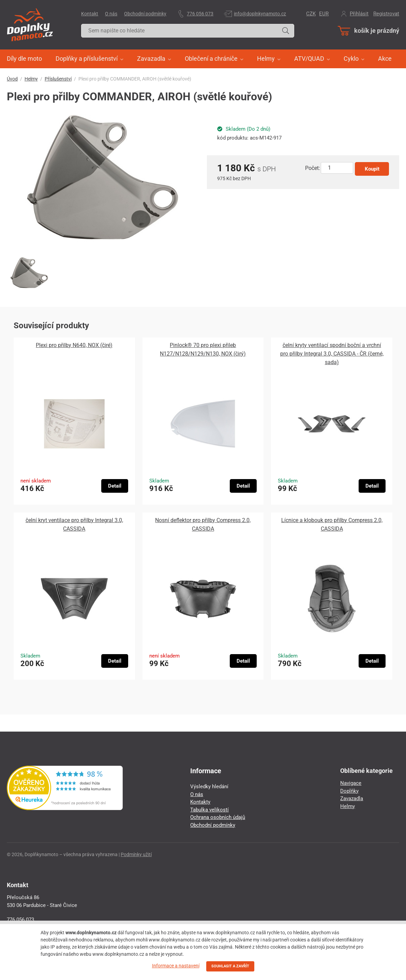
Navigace (351, 783)
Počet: (313, 168)
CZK (311, 14)
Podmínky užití (136, 854)
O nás (111, 14)
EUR (324, 14)
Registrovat (386, 14)
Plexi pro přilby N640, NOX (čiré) (74, 345)
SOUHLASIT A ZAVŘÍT (230, 966)
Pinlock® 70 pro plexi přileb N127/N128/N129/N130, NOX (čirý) (203, 349)
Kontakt (90, 14)
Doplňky (349, 791)
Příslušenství (58, 79)
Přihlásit (359, 14)
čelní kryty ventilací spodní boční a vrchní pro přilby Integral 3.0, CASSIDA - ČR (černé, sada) (332, 354)
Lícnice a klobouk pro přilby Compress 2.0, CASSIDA (332, 524)
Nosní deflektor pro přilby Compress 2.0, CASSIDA (203, 524)
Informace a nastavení (176, 966)
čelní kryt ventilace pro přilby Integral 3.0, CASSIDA (74, 524)
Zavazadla (352, 798)
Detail (115, 486)
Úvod (12, 79)
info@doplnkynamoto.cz (260, 14)
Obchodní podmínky (145, 14)
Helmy (31, 79)
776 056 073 (200, 14)
